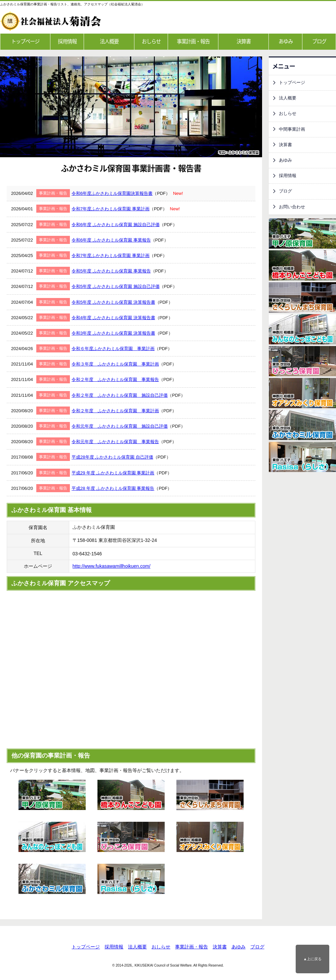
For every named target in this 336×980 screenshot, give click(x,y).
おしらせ (151, 41)
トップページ (25, 41)
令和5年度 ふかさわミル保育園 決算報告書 (113, 302)
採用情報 (67, 41)
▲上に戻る (313, 959)
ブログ (319, 41)
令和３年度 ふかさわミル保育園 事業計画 (115, 364)
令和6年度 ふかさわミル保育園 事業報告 (111, 240)
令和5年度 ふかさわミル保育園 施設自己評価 (115, 286)
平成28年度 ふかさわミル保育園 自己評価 (112, 457)
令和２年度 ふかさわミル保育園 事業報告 (115, 379)
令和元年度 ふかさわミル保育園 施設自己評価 (120, 426)
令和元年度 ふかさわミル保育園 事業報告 (115, 442)
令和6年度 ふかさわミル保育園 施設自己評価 (115, 225)
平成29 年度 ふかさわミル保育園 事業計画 (113, 473)
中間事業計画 (292, 129)
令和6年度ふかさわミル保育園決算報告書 (112, 193)
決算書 (244, 41)
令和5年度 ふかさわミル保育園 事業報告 (111, 271)
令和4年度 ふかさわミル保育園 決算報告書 (113, 318)
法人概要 (109, 41)
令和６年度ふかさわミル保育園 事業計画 (113, 349)
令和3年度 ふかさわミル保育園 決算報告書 (113, 333)
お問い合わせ (292, 207)
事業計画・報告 (193, 41)
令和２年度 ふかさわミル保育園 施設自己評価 (120, 395)
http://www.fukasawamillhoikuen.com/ (112, 566)
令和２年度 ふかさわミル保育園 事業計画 (115, 411)
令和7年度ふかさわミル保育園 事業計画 (111, 209)
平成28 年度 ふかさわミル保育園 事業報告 (113, 488)
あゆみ (286, 41)
